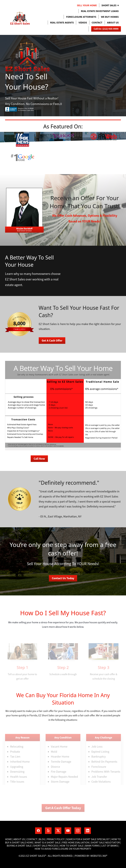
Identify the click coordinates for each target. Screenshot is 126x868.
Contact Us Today (63, 578)
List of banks (109, 846)
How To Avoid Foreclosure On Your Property (63, 849)
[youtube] (68, 831)
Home (9, 839)
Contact (97, 23)
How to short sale (72, 846)
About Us (19, 839)
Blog (42, 839)
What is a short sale (48, 843)
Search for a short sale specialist (88, 839)
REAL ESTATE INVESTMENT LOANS (100, 11)
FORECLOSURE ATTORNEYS (81, 17)
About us (113, 23)
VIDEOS (83, 23)
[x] (58, 831)
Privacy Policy (56, 839)
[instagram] (78, 831)
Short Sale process (46, 846)
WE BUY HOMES (110, 17)
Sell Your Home (87, 5)
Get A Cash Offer (52, 341)
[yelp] (48, 831)
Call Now (39, 459)
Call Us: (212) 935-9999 (106, 29)
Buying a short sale (19, 846)
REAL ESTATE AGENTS (62, 23)
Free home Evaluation (76, 843)
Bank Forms (92, 846)
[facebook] (38, 831)
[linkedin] (88, 831)
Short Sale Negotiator (105, 843)
